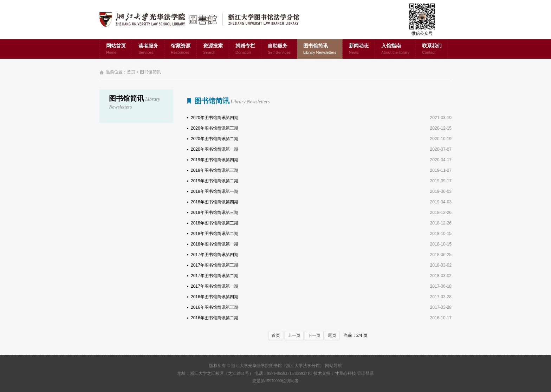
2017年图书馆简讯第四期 (215, 255)
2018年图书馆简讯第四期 (215, 202)
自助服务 (279, 49)
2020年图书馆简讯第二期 (215, 139)
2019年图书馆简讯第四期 (215, 160)
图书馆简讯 (320, 49)
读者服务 (148, 49)
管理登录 (365, 373)
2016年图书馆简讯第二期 (215, 318)
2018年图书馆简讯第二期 (215, 234)
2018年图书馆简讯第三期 (215, 213)
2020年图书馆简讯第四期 (215, 118)
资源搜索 (213, 49)
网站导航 (333, 366)
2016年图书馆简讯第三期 (215, 307)
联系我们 (432, 49)
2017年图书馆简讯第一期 (215, 286)
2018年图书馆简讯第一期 (215, 244)
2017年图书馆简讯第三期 (215, 265)
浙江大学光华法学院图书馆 (205, 20)
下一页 (314, 335)
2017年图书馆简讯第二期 (215, 276)
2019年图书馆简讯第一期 (215, 191)
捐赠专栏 (245, 49)
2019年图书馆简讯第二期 (215, 181)
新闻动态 (359, 49)
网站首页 (116, 49)
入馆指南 (395, 49)
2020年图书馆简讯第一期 (215, 149)
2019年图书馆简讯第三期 (215, 170)
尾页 (332, 335)
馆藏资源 (181, 49)
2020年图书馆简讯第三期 (215, 128)
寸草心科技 (345, 373)
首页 (131, 72)
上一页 (294, 335)
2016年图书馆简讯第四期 (215, 297)
